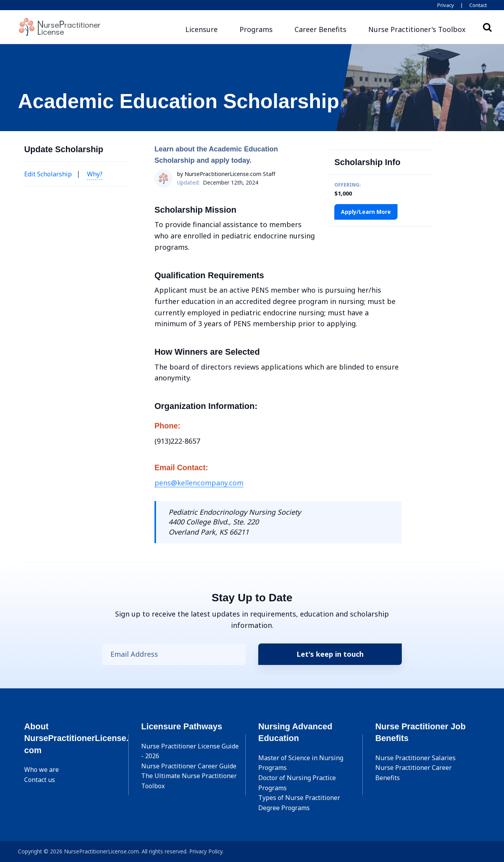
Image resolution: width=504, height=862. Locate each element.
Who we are (42, 770)
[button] (417, 29)
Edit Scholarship (48, 174)
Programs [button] (256, 29)
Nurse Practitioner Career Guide (189, 766)
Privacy (446, 5)
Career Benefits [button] (320, 29)
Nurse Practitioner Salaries (415, 758)
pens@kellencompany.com (199, 483)
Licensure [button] (201, 29)
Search (487, 27)
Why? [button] (95, 174)
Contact (478, 5)
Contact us (40, 780)
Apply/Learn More (366, 212)
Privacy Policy (206, 851)
